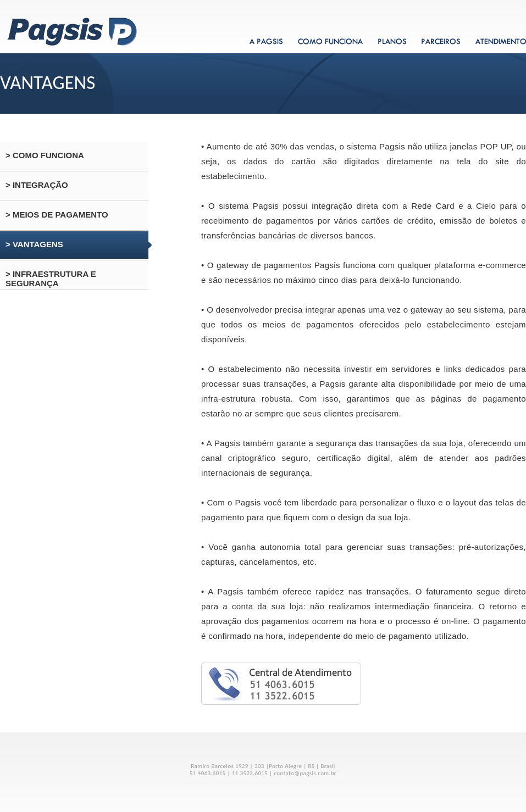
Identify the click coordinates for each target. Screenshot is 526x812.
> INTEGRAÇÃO (37, 185)
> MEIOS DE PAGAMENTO (57, 215)
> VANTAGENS (34, 244)
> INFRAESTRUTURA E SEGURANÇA (51, 279)
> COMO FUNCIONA (45, 155)
